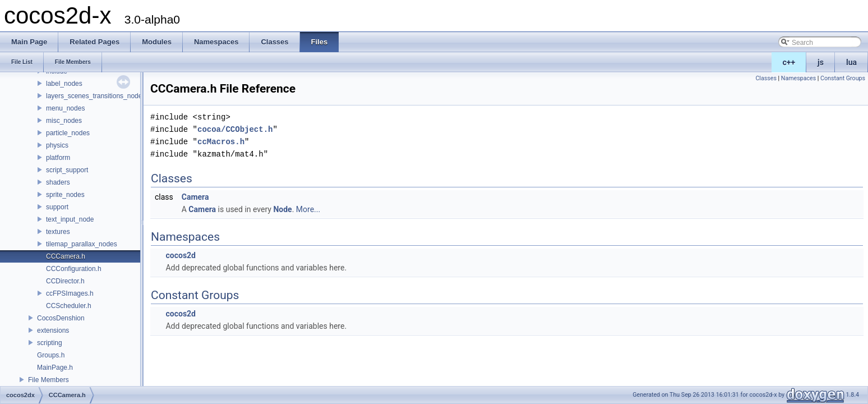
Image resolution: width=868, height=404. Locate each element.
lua (851, 62)
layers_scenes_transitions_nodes (96, 96)
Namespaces (798, 78)
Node (282, 209)
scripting (50, 343)
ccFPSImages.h (70, 293)
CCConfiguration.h (74, 269)
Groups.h (51, 355)
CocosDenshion (61, 318)
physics (57, 145)
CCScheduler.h (69, 306)
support (57, 207)
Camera (195, 197)
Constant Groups (843, 78)
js (821, 62)
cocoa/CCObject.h (235, 129)
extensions (53, 330)
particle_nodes (68, 133)
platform (58, 158)
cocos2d (181, 255)
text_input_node (70, 219)
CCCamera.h (66, 256)
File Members (49, 380)
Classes (766, 78)
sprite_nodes (65, 195)
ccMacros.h (221, 142)
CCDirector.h (65, 281)
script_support (67, 170)
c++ (789, 62)
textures (58, 232)
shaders (58, 182)
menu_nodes (65, 108)
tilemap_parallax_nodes (82, 244)
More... (308, 209)
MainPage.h (55, 368)
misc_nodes (64, 121)
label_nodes (64, 84)
